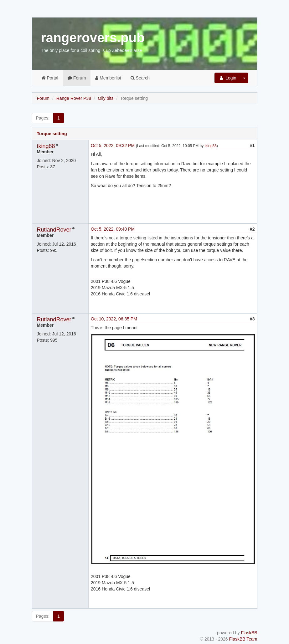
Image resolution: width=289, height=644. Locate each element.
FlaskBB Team (243, 639)
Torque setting (52, 134)
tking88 (46, 146)
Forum (77, 78)
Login (227, 78)
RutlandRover (54, 230)
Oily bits (106, 98)
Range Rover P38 (74, 98)
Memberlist (108, 78)
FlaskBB (249, 633)
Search (140, 78)
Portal (50, 78)
